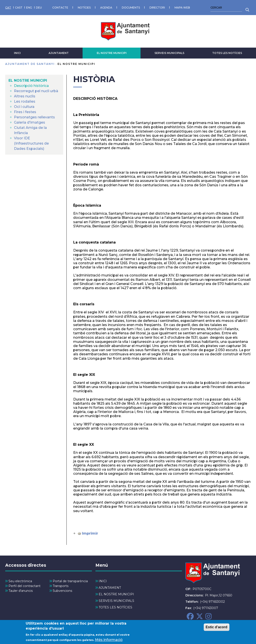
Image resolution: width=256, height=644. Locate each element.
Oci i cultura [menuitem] (24, 107)
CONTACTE (60, 8)
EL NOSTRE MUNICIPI (112, 53)
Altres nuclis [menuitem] (25, 96)
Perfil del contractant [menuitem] (25, 586)
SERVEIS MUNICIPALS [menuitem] (116, 601)
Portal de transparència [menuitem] (70, 581)
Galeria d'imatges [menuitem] (30, 122)
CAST (19, 8)
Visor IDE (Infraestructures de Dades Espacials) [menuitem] (31, 143)
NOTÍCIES (84, 8)
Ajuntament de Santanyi (30, 64)
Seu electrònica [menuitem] (20, 581)
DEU (39, 8)
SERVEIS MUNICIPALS (169, 53)
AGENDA (106, 8)
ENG (29, 8)
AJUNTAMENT (59, 53)
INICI (17, 53)
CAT (8, 8)
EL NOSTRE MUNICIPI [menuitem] (28, 80)
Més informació (109, 641)
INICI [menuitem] (103, 581)
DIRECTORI (157, 8)
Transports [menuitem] (61, 586)
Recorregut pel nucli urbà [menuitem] (36, 91)
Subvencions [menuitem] (62, 591)
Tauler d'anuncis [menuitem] (21, 591)
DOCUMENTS (131, 8)
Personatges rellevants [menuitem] (34, 117)
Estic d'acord (217, 628)
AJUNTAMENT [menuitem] (110, 588)
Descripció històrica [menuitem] (31, 86)
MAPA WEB (182, 8)
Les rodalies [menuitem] (25, 101)
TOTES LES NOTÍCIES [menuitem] (115, 607)
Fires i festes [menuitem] (25, 112)
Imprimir (90, 533)
